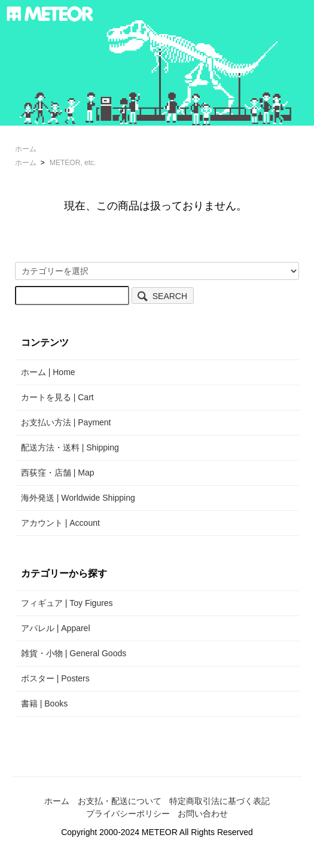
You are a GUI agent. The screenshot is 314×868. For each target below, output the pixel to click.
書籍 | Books (44, 703)
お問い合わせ (203, 814)
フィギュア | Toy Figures (67, 603)
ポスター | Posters (55, 678)
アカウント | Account (60, 523)
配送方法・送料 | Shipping (70, 447)
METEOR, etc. (73, 163)
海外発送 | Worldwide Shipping (78, 498)
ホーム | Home (48, 372)
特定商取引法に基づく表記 (220, 801)
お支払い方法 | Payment (66, 422)
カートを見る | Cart (57, 397)
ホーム (26, 149)
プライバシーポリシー (128, 814)
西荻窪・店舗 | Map (58, 473)
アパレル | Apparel (56, 628)
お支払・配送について (120, 801)
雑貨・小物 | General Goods (74, 653)
